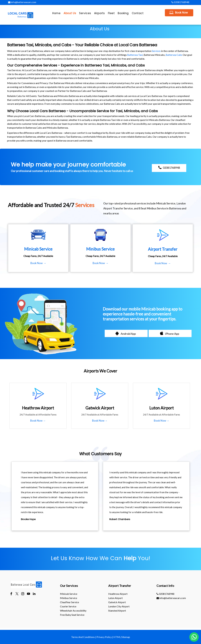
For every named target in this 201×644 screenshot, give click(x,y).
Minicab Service (69, 594)
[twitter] (17, 594)
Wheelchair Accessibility (73, 611)
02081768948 (180, 2)
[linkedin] (34, 594)
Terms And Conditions (83, 637)
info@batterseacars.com (22, 2)
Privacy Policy (104, 637)
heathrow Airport (118, 594)
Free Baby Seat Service (72, 615)
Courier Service (68, 606)
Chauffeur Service (69, 602)
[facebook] (11, 594)
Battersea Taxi (135, 55)
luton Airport (115, 598)
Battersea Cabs (174, 55)
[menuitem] (56, 14)
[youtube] (28, 594)
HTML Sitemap (122, 637)
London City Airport (119, 606)
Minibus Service (69, 598)
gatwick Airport (117, 602)
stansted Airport (117, 611)
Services (156, 51)
